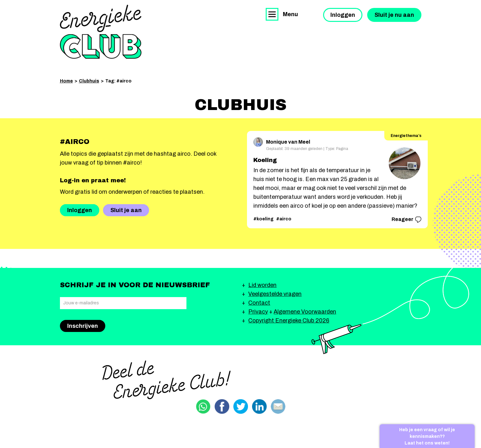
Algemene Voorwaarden (305, 312)
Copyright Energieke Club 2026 (289, 321)
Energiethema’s (406, 136)
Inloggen (343, 15)
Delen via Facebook (222, 406)
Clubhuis (89, 81)
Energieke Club (101, 32)
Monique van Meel (282, 141)
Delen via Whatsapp (203, 406)
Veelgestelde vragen (275, 294)
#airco (284, 219)
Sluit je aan (126, 210)
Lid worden (262, 285)
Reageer (406, 220)
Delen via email (278, 406)
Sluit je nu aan (394, 15)
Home (66, 81)
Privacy (258, 312)
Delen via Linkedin (259, 406)
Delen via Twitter (241, 406)
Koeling (265, 160)
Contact (259, 303)
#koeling (263, 219)
